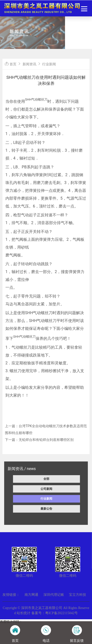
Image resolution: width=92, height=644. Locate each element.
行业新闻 (46, 499)
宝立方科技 (78, 595)
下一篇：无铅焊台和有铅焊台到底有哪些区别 (39, 440)
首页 (13, 64)
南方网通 (31, 595)
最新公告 (46, 509)
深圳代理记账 (54, 595)
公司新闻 (46, 489)
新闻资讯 (29, 64)
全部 (46, 479)
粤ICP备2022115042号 (61, 613)
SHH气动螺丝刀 (36, 99)
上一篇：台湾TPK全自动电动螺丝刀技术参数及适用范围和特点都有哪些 (46, 429)
